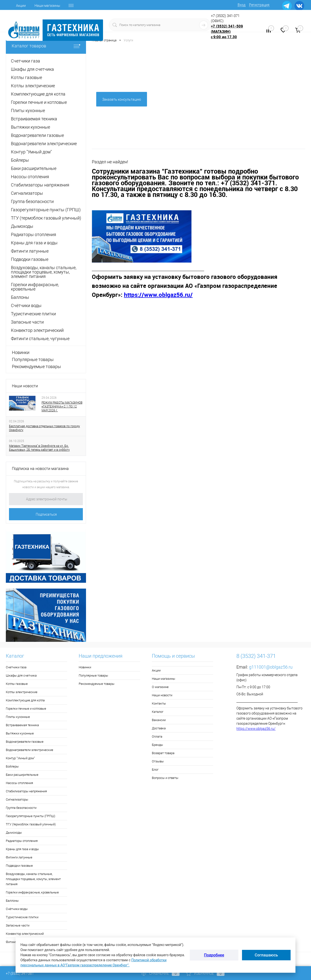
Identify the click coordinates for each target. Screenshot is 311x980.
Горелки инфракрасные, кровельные (32, 892)
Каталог (158, 712)
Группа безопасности (21, 808)
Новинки (21, 352)
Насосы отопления (19, 783)
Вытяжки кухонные (20, 733)
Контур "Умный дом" (20, 758)
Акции (21, 6)
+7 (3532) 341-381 (20, 973)
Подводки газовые (19, 866)
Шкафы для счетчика (21, 675)
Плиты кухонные (18, 717)
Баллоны (12, 901)
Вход (242, 5)
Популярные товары (33, 359)
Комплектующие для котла (25, 700)
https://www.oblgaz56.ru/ (256, 729)
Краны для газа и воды (22, 849)
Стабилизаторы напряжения (26, 791)
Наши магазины (47, 6)
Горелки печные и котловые (26, 709)
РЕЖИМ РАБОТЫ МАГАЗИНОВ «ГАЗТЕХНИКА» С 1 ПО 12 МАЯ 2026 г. (62, 406)
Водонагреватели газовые (25, 742)
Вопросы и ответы (165, 778)
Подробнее (214, 955)
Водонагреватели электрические (30, 750)
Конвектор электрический (25, 934)
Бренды (157, 745)
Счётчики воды (17, 909)
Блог (155, 770)
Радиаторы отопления (22, 841)
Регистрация (259, 5)
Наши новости (25, 386)
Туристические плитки (22, 917)
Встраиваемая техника (22, 725)
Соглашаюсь (266, 955)
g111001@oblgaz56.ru (271, 667)
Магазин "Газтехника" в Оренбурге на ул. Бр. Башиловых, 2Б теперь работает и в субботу (39, 448)
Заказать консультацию (122, 99)
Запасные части (18, 925)
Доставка (159, 728)
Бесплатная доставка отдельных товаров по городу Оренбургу (44, 428)
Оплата (157, 737)
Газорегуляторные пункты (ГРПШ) (30, 816)
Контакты (159, 703)
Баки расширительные (22, 775)
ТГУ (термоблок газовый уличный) (31, 824)
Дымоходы (14, 833)
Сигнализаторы (17, 799)
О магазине (160, 687)
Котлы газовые (17, 684)
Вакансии (159, 720)
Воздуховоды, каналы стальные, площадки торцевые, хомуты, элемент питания (33, 879)
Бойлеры (12, 766)
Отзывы (158, 761)
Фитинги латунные (19, 857)
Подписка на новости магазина (40, 469)
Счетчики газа (16, 667)
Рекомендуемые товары (36, 366)
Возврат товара (163, 753)
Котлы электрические (22, 692)
